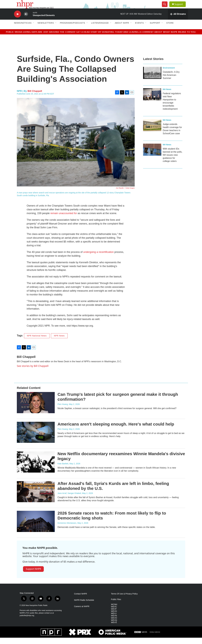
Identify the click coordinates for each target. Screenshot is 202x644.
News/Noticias (23, 29)
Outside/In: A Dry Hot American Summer (171, 81)
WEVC (114, 613)
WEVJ (114, 620)
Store (170, 29)
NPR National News (37, 342)
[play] (18, 20)
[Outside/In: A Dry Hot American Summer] (152, 79)
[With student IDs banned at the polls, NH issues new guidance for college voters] (152, 156)
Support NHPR (33, 575)
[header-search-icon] (166, 7)
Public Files (116, 606)
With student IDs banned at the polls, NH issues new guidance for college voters (173, 161)
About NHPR (122, 29)
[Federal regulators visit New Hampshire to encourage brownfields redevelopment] (152, 101)
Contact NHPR (81, 600)
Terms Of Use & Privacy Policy (124, 600)
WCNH (114, 611)
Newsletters (46, 29)
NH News (167, 96)
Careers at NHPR (82, 613)
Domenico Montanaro (67, 529)
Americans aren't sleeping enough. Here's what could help (116, 430)
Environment (169, 74)
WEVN (114, 622)
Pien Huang (63, 411)
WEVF (114, 615)
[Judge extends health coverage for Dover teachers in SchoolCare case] (152, 131)
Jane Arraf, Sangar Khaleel (69, 500)
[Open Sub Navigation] (34, 29)
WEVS (114, 629)
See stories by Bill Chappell (33, 372)
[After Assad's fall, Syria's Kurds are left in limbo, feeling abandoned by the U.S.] (36, 498)
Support (180, 7)
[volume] (26, 20)
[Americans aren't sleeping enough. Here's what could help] (36, 439)
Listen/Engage (100, 29)
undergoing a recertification (98, 258)
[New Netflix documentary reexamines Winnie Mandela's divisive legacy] (36, 468)
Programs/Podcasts (73, 29)
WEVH (114, 618)
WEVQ (114, 627)
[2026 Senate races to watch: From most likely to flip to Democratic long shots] (36, 528)
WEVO (114, 624)
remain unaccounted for (64, 220)
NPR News (59, 342)
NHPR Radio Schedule (84, 606)
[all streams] (178, 20)
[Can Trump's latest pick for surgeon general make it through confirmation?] (36, 409)
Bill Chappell (35, 97)
